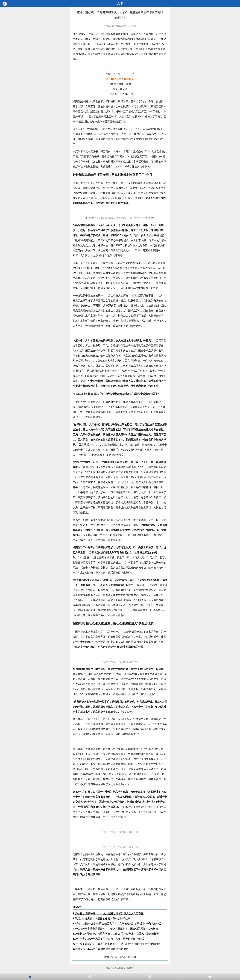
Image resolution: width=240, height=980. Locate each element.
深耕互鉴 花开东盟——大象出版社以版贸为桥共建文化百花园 (108, 914)
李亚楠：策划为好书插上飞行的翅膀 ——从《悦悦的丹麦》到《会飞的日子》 (117, 944)
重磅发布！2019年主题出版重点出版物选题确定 (101, 949)
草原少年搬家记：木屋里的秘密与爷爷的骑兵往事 (101, 919)
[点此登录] (130, 957)
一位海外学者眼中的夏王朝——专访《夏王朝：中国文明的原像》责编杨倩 (115, 929)
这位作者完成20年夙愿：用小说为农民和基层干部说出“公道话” (109, 939)
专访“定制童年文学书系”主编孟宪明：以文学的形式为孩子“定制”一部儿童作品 (117, 924)
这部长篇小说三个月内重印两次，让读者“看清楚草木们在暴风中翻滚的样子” (116, 934)
